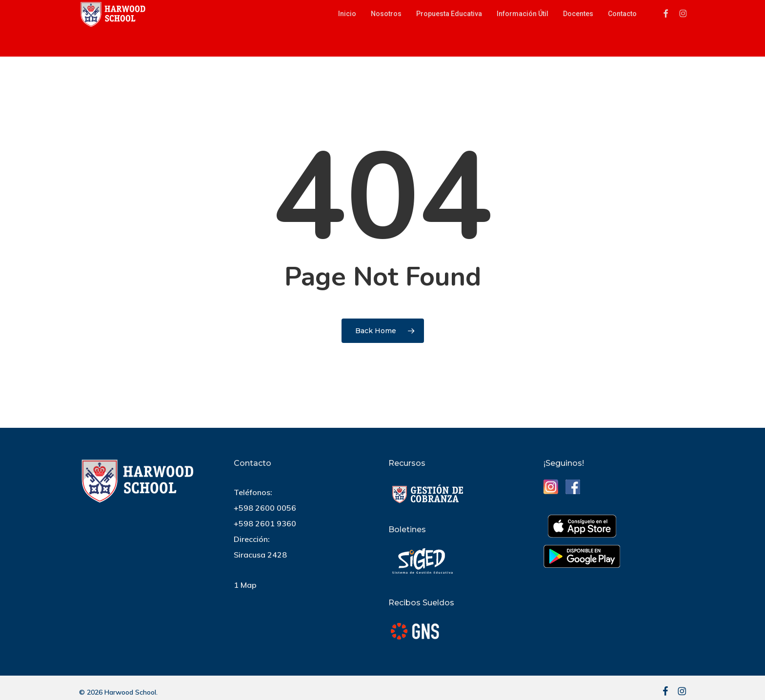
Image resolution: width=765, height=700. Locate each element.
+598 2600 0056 (265, 508)
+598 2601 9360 (265, 523)
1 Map (245, 585)
